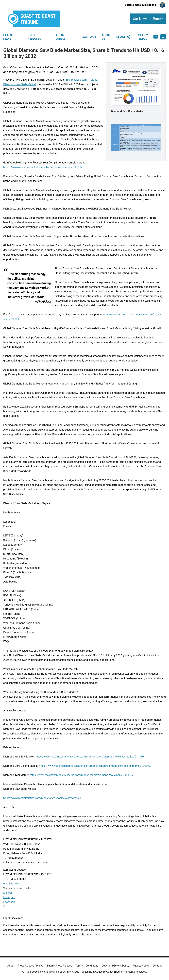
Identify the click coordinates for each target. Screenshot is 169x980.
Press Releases (34, 37)
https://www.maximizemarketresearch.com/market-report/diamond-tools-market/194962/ (82, 775)
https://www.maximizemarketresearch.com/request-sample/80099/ (43, 167)
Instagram (9, 897)
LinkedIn (8, 893)
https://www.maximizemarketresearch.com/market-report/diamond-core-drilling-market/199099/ (95, 766)
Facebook (9, 902)
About (11, 966)
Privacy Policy (141, 966)
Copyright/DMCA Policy (115, 966)
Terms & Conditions (87, 966)
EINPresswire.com (76, 80)
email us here (11, 884)
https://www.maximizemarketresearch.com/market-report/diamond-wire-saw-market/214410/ (90, 757)
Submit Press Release (59, 966)
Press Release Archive (31, 966)
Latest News (8, 37)
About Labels (61, 37)
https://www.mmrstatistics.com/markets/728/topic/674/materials (42, 798)
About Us (107, 37)
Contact (89, 37)
